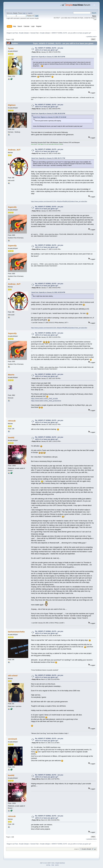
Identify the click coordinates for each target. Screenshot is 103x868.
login (24, 13)
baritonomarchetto (16, 632)
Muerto (11, 375)
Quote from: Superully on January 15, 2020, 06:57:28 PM (48, 57)
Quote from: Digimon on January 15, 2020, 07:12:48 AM (50, 117)
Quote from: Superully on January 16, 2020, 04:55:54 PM (48, 292)
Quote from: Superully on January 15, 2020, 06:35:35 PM (48, 114)
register (30, 13)
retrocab (12, 421)
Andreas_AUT (14, 150)
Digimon (12, 105)
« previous (89, 37)
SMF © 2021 (51, 863)
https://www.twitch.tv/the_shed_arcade (44, 398)
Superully (12, 207)
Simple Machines (60, 863)
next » (95, 37)
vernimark (12, 739)
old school (13, 675)
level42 (11, 437)
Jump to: (76, 849)
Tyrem (11, 48)
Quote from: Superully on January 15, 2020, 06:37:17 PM (48, 158)
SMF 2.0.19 (43, 863)
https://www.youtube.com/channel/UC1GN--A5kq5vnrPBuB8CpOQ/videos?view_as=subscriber (59, 201)
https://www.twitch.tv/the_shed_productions (46, 401)
